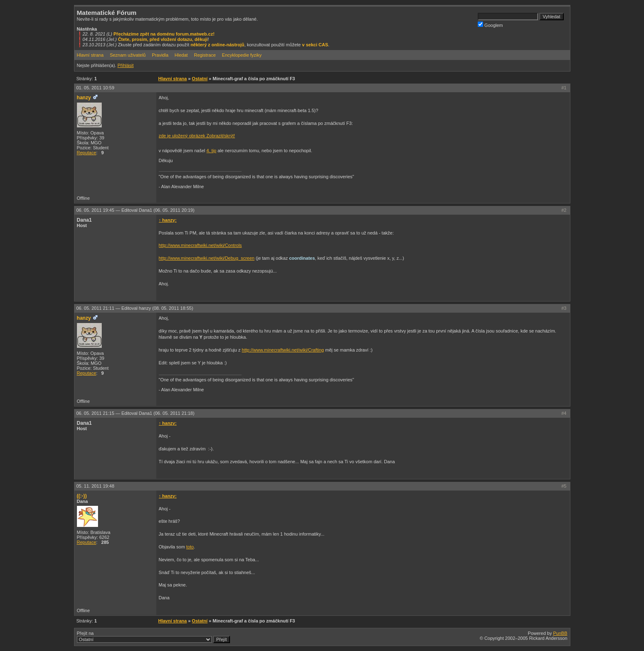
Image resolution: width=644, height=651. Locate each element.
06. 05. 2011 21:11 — (135, 308)
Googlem (490, 25)
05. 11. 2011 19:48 (96, 486)
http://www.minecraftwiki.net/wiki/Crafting (283, 350)
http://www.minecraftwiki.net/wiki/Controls (200, 245)
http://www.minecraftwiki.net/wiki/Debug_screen (207, 258)
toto (190, 547)
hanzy (84, 98)
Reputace (87, 153)
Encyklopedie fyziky (242, 55)
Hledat (181, 55)
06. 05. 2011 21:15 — (136, 413)
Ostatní (200, 79)
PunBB (560, 633)
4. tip (211, 151)
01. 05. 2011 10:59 (96, 88)
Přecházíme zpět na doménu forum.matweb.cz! (164, 34)
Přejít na (154, 637)
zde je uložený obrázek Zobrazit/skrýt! (197, 136)
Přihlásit (126, 65)
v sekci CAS (315, 45)
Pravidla (160, 55)
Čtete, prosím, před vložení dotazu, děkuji (163, 39)
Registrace (205, 55)
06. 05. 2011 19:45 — (136, 210)
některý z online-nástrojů (218, 45)
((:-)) (82, 496)
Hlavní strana (90, 55)
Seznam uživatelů (128, 55)
